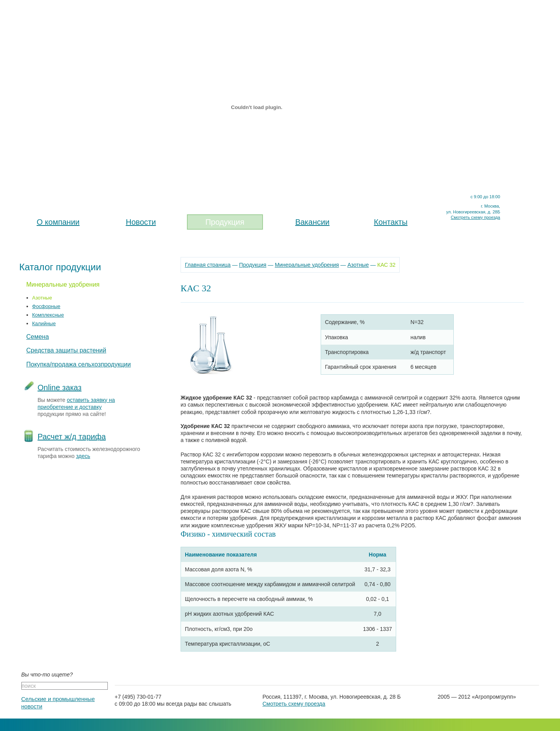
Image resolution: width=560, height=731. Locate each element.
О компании (58, 222)
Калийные (44, 323)
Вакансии (312, 222)
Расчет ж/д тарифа (72, 437)
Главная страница (208, 265)
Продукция (225, 222)
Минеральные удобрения (63, 284)
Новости (141, 222)
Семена (38, 337)
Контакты (391, 222)
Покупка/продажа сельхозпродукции (79, 364)
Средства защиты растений (67, 350)
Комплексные (48, 315)
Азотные (42, 298)
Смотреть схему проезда (475, 217)
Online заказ (60, 388)
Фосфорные (47, 306)
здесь (83, 456)
